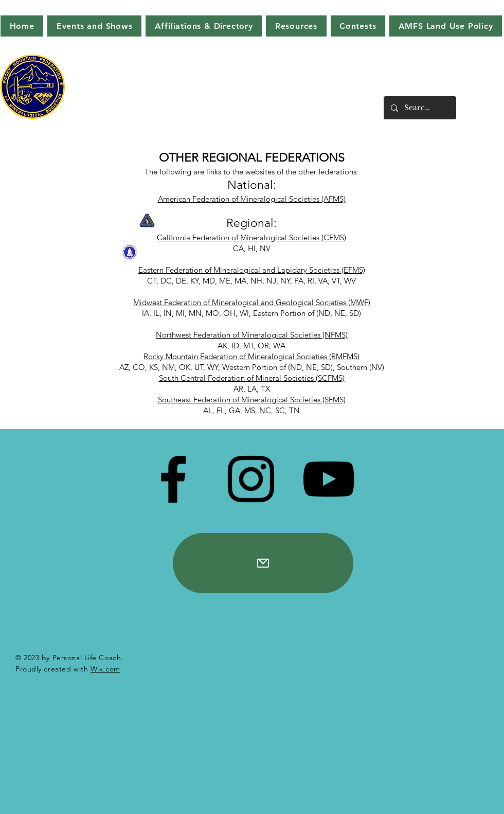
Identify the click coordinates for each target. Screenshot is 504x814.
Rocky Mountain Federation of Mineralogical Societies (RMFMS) (251, 356)
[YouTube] (329, 479)
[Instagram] (251, 479)
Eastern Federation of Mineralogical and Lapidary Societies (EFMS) (252, 270)
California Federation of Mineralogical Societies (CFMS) (251, 237)
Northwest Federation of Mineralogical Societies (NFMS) (252, 335)
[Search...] (419, 108)
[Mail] (263, 563)
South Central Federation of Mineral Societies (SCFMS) (252, 378)
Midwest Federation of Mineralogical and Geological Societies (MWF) (252, 302)
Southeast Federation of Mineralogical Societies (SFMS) (252, 400)
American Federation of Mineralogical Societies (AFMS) (252, 199)
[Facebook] (173, 479)
